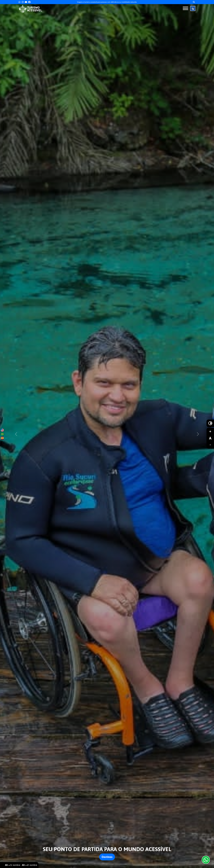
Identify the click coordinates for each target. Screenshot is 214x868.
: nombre (13, 865)
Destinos (107, 857)
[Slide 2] (106, 865)
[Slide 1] (104, 865)
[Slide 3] (108, 865)
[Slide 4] (110, 865)
